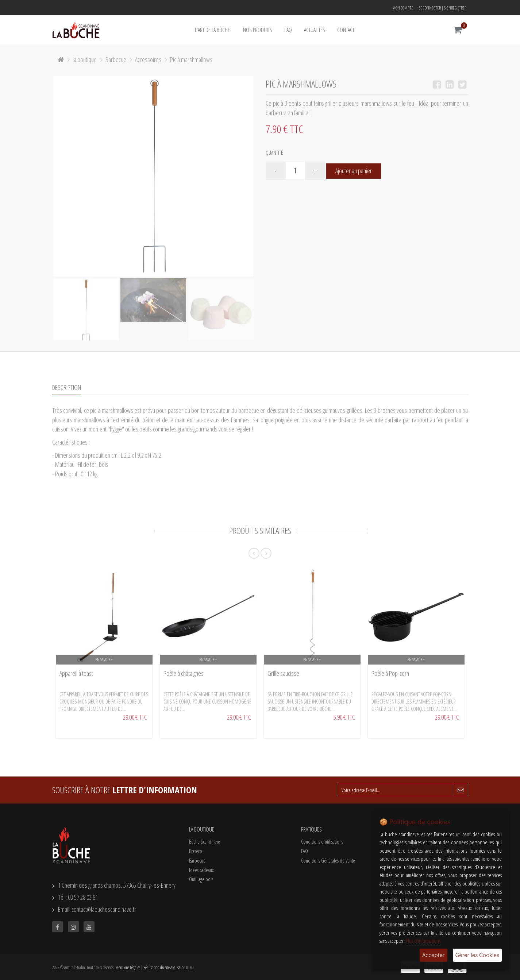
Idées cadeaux (201, 870)
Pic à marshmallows (191, 59)
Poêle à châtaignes (184, 673)
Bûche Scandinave (205, 842)
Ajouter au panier (354, 171)
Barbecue (116, 59)
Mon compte (403, 8)
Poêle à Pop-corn (390, 673)
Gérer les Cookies (477, 955)
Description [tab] (67, 387)
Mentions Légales (128, 967)
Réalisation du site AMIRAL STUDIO (168, 967)
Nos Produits (258, 30)
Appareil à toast (76, 673)
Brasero (196, 851)
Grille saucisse (283, 673)
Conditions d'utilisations (322, 842)
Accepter (434, 955)
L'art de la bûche (212, 30)
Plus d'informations (423, 941)
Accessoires (148, 59)
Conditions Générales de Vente (328, 861)
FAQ (288, 30)
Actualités (315, 30)
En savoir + (104, 660)
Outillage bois (201, 879)
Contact (346, 30)
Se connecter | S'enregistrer (443, 8)
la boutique (85, 59)
